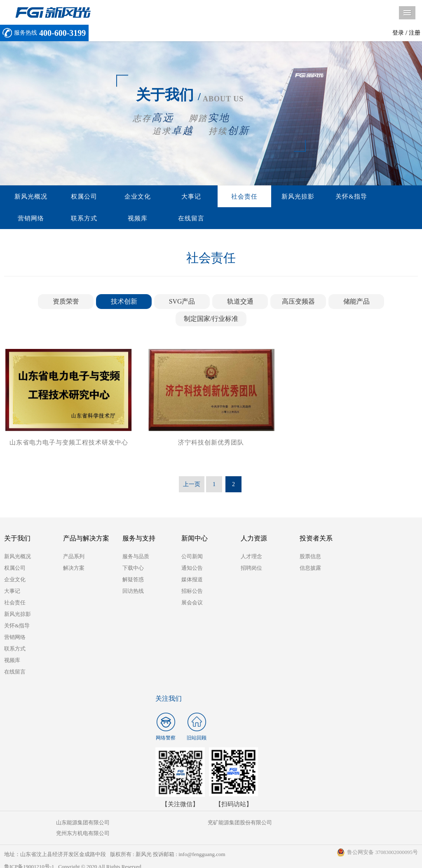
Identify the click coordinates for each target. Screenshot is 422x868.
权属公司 (75, 197)
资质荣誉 (66, 302)
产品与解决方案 (86, 539)
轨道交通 (240, 302)
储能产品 (356, 302)
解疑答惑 (133, 580)
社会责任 (216, 197)
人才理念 (251, 557)
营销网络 (356, 197)
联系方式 (28, 219)
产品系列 (74, 557)
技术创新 (124, 302)
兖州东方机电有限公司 (349, 823)
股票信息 (310, 557)
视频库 (75, 219)
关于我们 (17, 539)
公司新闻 (192, 557)
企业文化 (122, 197)
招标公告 (192, 592)
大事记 (169, 197)
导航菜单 (407, 13)
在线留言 (122, 219)
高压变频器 (298, 302)
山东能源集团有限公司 (73, 823)
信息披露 (310, 569)
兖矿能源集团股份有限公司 (211, 823)
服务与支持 (139, 539)
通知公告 (192, 569)
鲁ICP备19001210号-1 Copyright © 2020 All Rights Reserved (73, 857)
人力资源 (254, 539)
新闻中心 (195, 539)
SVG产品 (182, 302)
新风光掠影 (263, 197)
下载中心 (133, 569)
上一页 (192, 485)
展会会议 (192, 603)
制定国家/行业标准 (211, 319)
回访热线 (133, 592)
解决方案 (74, 569)
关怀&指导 (310, 197)
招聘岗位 (251, 569)
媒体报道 (192, 580)
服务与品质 (136, 557)
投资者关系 (316, 539)
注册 (415, 33)
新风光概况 (28, 197)
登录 (398, 33)
